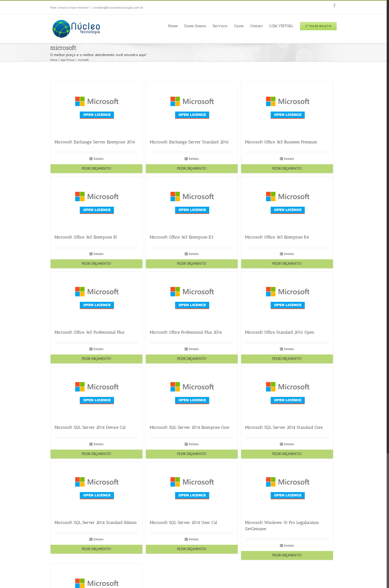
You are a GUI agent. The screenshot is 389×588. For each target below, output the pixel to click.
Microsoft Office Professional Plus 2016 (186, 332)
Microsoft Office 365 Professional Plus (89, 332)
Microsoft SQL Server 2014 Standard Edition (96, 522)
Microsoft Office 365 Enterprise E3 (181, 237)
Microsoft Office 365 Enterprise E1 (86, 237)
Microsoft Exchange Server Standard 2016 (189, 142)
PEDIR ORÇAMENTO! (96, 169)
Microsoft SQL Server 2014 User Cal (183, 522)
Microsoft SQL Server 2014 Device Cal (90, 427)
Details (99, 159)
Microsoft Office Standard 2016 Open (280, 332)
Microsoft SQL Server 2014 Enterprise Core (189, 427)
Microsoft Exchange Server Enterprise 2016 (95, 142)
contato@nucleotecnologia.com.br (118, 7)
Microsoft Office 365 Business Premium (281, 142)
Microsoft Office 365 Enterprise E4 (277, 237)
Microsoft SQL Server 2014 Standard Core (284, 427)
